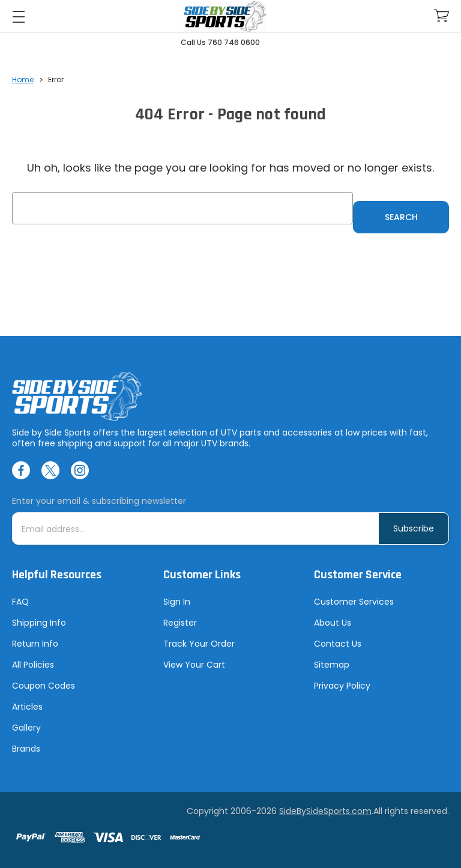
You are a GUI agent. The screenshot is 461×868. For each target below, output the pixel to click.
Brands (26, 749)
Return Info (35, 644)
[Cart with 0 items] (441, 16)
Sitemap (332, 665)
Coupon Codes (44, 686)
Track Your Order (199, 644)
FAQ (20, 602)
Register (180, 623)
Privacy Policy (342, 686)
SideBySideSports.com (325, 811)
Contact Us (338, 644)
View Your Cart (194, 665)
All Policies (33, 665)
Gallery (26, 728)
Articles (27, 707)
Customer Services (354, 602)
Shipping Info (39, 623)
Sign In (177, 602)
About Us (333, 623)
